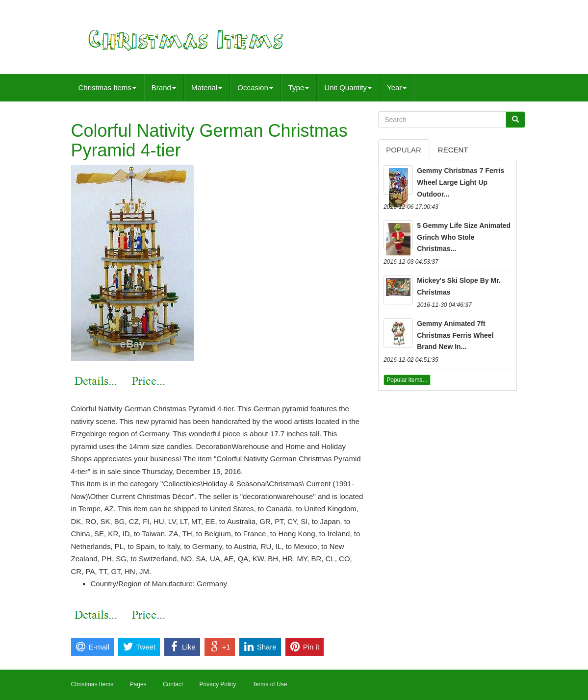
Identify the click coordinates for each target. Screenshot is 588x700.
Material (207, 87)
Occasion (255, 87)
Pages (138, 684)
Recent (453, 150)
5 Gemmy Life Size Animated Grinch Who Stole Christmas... (464, 237)
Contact (173, 684)
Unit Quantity (348, 87)
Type (299, 87)
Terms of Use (270, 684)
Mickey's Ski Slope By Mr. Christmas (459, 286)
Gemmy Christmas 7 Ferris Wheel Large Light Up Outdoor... (460, 182)
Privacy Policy (218, 684)
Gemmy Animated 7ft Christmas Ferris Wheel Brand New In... (455, 335)
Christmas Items (107, 87)
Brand (164, 87)
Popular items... (407, 380)
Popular (404, 150)
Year (397, 87)
